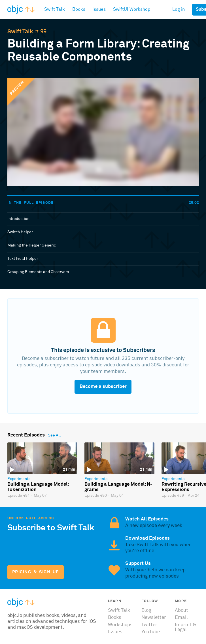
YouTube (151, 632)
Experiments (19, 479)
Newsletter (154, 618)
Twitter (149, 625)
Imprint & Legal (186, 627)
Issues (115, 632)
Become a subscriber (103, 387)
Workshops (120, 625)
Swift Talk (20, 32)
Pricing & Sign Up (36, 572)
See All (54, 435)
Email (181, 618)
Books (115, 618)
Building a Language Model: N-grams (118, 487)
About (181, 610)
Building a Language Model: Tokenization (38, 487)
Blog (146, 610)
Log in (179, 9)
